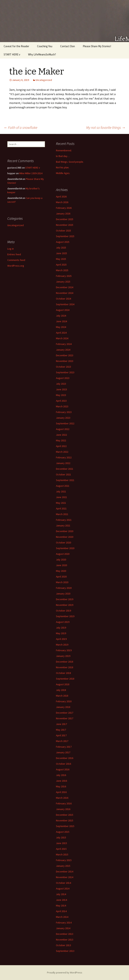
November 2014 (65, 877)
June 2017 (61, 724)
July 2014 (61, 894)
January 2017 (63, 752)
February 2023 (64, 412)
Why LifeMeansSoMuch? (42, 54)
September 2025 (65, 236)
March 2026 (62, 202)
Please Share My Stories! (97, 46)
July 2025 (61, 248)
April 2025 (61, 265)
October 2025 (63, 231)
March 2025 (62, 270)
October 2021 (63, 474)
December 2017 (65, 713)
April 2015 (61, 849)
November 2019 (65, 605)
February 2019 (64, 650)
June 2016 (61, 781)
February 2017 (64, 747)
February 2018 (64, 701)
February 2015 (64, 860)
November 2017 (65, 718)
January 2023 (63, 418)
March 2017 (62, 741)
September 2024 (65, 304)
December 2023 (65, 355)
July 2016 (61, 775)
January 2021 (63, 525)
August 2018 (63, 684)
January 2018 (63, 707)
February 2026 (64, 208)
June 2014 (61, 900)
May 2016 (61, 786)
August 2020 (63, 554)
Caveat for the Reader (16, 46)
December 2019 (65, 599)
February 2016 (64, 803)
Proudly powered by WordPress (65, 972)
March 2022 (62, 452)
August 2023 (63, 378)
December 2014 (65, 871)
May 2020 (61, 571)
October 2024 (63, 299)
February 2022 (64, 457)
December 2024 (65, 287)
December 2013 (65, 934)
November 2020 (65, 537)
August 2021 (63, 486)
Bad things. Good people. (70, 162)
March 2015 (62, 854)
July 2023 (61, 384)
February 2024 (64, 344)
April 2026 (61, 197)
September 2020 (65, 548)
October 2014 (63, 883)
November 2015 (65, 820)
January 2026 (63, 214)
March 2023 (62, 406)
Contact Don (68, 46)
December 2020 (65, 531)
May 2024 (61, 327)
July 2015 (61, 837)
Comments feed (16, 260)
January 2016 (63, 809)
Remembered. (64, 150)
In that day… (63, 156)
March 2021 (62, 514)
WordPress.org (16, 266)
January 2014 (63, 928)
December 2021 (65, 469)
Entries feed (14, 254)
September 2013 (65, 951)
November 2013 (65, 940)
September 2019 (65, 616)
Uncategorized (44, 80)
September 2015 (65, 826)
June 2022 (61, 435)
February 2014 (64, 923)
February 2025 (64, 276)
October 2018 (63, 673)
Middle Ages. (63, 173)
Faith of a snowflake (20, 127)
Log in (11, 249)
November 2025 (65, 225)
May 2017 (61, 730)
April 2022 (61, 446)
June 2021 (61, 497)
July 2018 (61, 690)
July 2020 (61, 560)
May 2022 (61, 440)
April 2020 (61, 577)
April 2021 (61, 508)
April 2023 (61, 401)
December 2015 (65, 815)
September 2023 (65, 372)
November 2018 (65, 667)
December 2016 (65, 758)
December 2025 (65, 219)
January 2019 (63, 656)
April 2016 (61, 792)
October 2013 (63, 945)
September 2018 (65, 679)
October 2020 (63, 543)
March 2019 (62, 645)
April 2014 (61, 911)
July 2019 (61, 628)
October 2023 (63, 367)
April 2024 (61, 333)
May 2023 (61, 395)
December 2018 (65, 662)
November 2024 (65, 293)
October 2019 (63, 611)
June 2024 (61, 321)
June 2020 (61, 565)
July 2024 (61, 316)
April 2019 (61, 639)
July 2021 (61, 491)
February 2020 (64, 588)
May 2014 (61, 906)
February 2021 (64, 520)
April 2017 (61, 735)
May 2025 (61, 259)
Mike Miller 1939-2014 (31, 173)
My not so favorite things (106, 127)
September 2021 (65, 480)
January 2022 (63, 463)
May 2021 (61, 503)
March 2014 (62, 917)
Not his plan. (63, 167)
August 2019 (63, 622)
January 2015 (63, 866)
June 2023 (61, 389)
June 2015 (61, 843)
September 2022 (65, 423)
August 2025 (63, 242)
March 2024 (62, 338)
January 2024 (63, 350)
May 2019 (61, 633)
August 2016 (63, 769)
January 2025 (63, 282)
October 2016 (63, 764)
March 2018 (62, 696)
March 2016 (62, 798)
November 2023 (65, 361)
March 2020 (62, 582)
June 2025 (61, 253)
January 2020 (63, 594)
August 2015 (63, 832)
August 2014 (63, 889)
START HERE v (12, 54)
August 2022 (63, 429)
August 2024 (63, 310)
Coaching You (45, 46)
